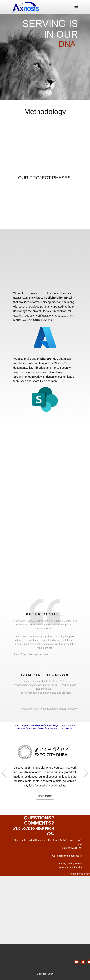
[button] (4, 773)
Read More (45, 796)
